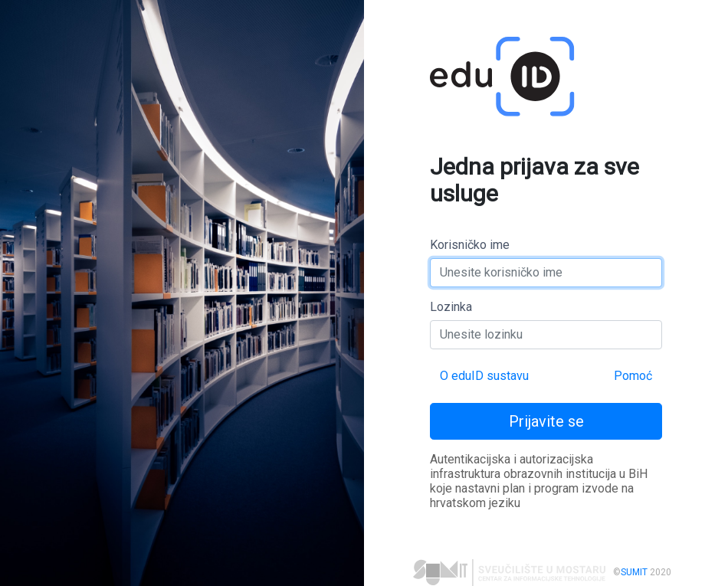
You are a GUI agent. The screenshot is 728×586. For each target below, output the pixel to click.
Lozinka (451, 307)
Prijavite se (546, 421)
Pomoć (633, 376)
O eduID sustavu (484, 376)
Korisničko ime (470, 245)
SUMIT (634, 572)
